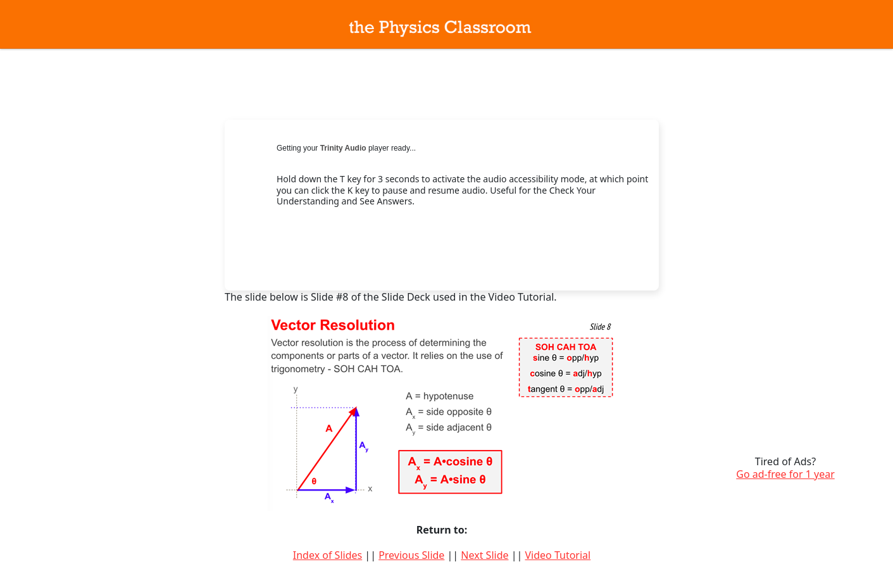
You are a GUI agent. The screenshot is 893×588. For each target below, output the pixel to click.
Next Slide (484, 555)
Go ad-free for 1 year (785, 474)
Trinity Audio (343, 148)
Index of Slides (328, 555)
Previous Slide (411, 555)
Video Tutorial (558, 555)
